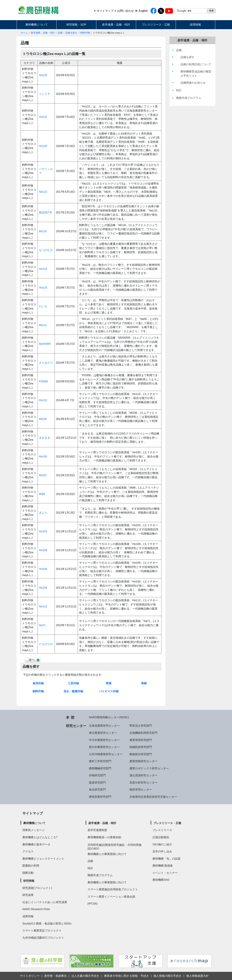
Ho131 (43, 117)
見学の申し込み (162, 851)
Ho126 (43, 75)
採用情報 (195, 25)
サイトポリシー (30, 976)
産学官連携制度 (97, 830)
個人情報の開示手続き (167, 976)
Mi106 (43, 419)
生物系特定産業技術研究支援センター (153, 797)
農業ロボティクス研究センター (149, 768)
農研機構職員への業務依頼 (104, 837)
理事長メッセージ (34, 830)
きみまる (45, 438)
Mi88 (42, 494)
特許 (90, 868)
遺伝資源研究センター (143, 775)
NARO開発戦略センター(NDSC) (109, 717)
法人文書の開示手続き (85, 976)
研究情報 (29, 881)
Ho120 (43, 146)
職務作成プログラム (100, 875)
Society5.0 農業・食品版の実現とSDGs (47, 923)
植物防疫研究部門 (141, 747)
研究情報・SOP (76, 25)
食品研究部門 (97, 790)
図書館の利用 (31, 866)
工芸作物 (73, 683)
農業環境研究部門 (141, 740)
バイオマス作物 (109, 691)
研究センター (76, 726)
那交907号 (45, 212)
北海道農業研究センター (104, 726)
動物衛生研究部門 (141, 754)
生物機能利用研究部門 (143, 733)
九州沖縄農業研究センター (106, 754)
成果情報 (28, 916)
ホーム (24, 33)
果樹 (144, 683)
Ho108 (43, 550)
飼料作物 (85, 33)
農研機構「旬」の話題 (166, 859)
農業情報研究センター (143, 761)
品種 (60, 33)
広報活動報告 (161, 837)
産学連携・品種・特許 (116, 25)
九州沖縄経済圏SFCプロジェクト (43, 938)
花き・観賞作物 (73, 691)
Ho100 (43, 456)
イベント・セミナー (165, 873)
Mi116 (43, 231)
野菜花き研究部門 (141, 726)
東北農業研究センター (103, 733)
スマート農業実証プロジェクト (42, 930)
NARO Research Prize (36, 909)
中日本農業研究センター (104, 740)
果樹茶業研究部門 (100, 797)
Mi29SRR (45, 344)
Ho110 (43, 400)
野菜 (109, 683)
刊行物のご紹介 (162, 844)
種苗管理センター (141, 790)
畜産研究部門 (97, 783)
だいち (43, 306)
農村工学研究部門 (100, 761)
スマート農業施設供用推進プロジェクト (113, 889)
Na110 (43, 192)
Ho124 (43, 269)
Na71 (42, 625)
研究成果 (28, 895)
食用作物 (38, 683)
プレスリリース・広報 (156, 25)
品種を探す (71, 33)
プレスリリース (162, 830)
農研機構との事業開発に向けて (107, 854)
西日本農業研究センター (104, 747)
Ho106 (43, 569)
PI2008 (43, 381)
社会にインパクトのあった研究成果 (45, 902)
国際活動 (28, 873)
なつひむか (46, 250)
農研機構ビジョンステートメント (43, 859)
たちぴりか (46, 644)
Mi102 (43, 475)
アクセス (28, 851)
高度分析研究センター (143, 783)
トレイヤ (45, 94)
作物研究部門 (97, 775)
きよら (43, 513)
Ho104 (43, 588)
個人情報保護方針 (197, 976)
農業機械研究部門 (100, 768)
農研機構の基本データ (36, 844)
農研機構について (37, 25)
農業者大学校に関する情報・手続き (126, 976)
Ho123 (43, 288)
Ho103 (43, 531)
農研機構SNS (161, 880)
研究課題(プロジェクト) (37, 888)
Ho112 (43, 606)
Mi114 (43, 325)
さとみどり (46, 363)
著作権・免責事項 (55, 976)
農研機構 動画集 (163, 866)
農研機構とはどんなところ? (40, 837)
